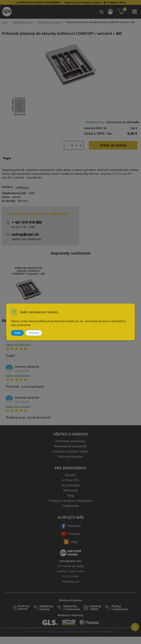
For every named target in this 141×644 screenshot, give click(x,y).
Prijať (17, 333)
